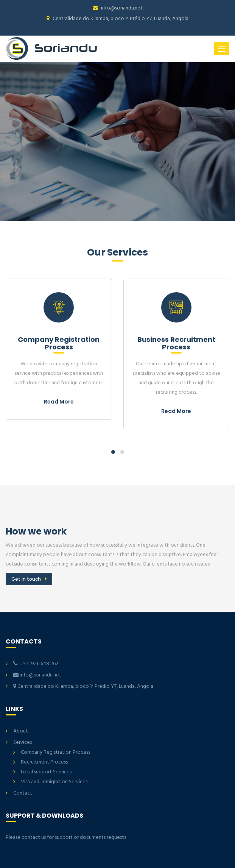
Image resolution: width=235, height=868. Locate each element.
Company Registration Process (55, 752)
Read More (59, 402)
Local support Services (46, 772)
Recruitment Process (44, 762)
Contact (23, 793)
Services (23, 743)
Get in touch (26, 579)
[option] (117, 142)
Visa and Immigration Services (54, 782)
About (21, 731)
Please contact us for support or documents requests (66, 838)
